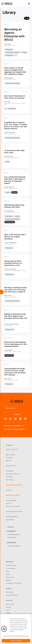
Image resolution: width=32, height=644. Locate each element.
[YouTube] (20, 419)
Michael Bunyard (9, 78)
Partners (8, 607)
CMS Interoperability (13, 534)
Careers (8, 613)
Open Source (10, 577)
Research (9, 580)
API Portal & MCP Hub (13, 474)
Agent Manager (11, 455)
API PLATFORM (11, 466)
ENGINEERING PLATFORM (14, 511)
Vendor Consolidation (14, 546)
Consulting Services (12, 595)
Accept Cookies (16, 642)
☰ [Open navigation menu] (29, 4)
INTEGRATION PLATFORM (14, 485)
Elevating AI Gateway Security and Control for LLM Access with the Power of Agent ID (16, 290)
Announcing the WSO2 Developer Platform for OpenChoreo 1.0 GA (13, 263)
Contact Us (10, 408)
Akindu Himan (8, 296)
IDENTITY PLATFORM (13, 495)
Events (8, 571)
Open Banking (12, 537)
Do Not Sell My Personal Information (16, 637)
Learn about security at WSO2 (15, 429)
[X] (10, 419)
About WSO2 (10, 604)
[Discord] (25, 419)
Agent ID (9, 461)
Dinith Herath (8, 379)
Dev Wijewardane (9, 211)
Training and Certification (14, 583)
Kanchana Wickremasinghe (11, 324)
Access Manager (11, 500)
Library (8, 574)
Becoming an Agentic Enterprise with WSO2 (14, 34)
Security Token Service (13, 506)
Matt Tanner (7, 102)
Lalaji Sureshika (8, 350)
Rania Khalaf (8, 44)
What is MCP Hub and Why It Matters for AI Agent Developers (15, 237)
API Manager (10, 471)
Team (8, 610)
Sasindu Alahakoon (9, 187)
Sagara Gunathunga (9, 132)
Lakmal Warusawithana (10, 269)
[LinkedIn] (15, 419)
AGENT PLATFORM (12, 449)
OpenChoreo (10, 520)
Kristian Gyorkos (9, 156)
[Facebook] (5, 419)
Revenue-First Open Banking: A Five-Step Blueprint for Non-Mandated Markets (16, 344)
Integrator (9, 490)
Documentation (11, 568)
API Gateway (10, 480)
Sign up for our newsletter (14, 426)
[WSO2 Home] (7, 4)
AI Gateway (9, 458)
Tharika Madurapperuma (11, 243)
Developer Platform (12, 517)
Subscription (10, 592)
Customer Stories (11, 565)
